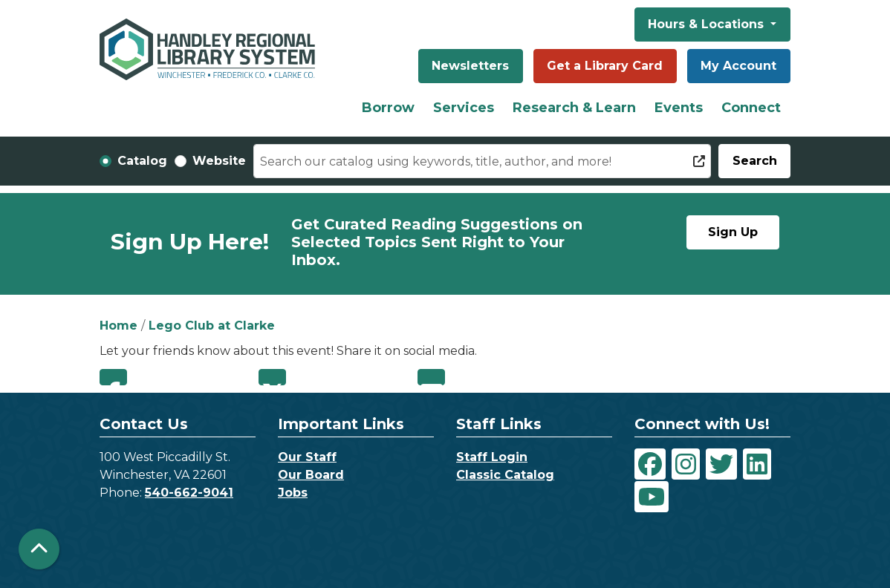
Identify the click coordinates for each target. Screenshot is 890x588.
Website (219, 161)
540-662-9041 (189, 493)
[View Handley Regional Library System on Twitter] (721, 464)
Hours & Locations (708, 24)
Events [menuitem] (679, 108)
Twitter (272, 377)
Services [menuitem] (464, 108)
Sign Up (733, 232)
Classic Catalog (505, 475)
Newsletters (470, 66)
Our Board (311, 475)
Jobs (293, 493)
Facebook (113, 377)
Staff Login (492, 457)
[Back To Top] (39, 549)
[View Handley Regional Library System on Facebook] (650, 464)
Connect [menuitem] (751, 108)
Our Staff (307, 457)
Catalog (142, 161)
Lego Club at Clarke (212, 326)
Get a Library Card (605, 66)
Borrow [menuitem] (388, 108)
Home (118, 326)
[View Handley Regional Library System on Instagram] (686, 464)
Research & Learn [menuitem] (574, 108)
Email (431, 377)
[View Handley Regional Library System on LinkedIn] (757, 464)
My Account (738, 66)
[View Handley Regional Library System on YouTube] (652, 497)
